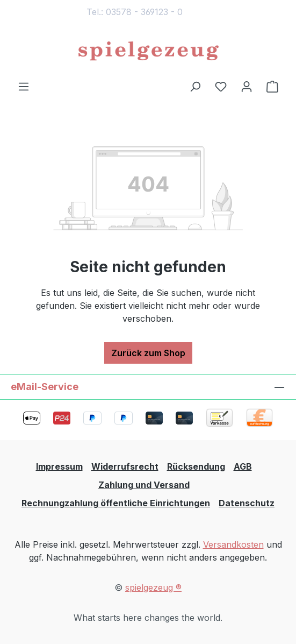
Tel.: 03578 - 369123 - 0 (135, 12)
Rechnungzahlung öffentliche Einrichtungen (116, 503)
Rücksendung (196, 466)
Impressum (59, 466)
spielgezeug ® (153, 588)
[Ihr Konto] (247, 86)
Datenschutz (247, 503)
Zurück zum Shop (148, 353)
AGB (243, 466)
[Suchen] (195, 86)
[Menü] (24, 86)
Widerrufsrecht (125, 466)
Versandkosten (233, 544)
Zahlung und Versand (144, 485)
